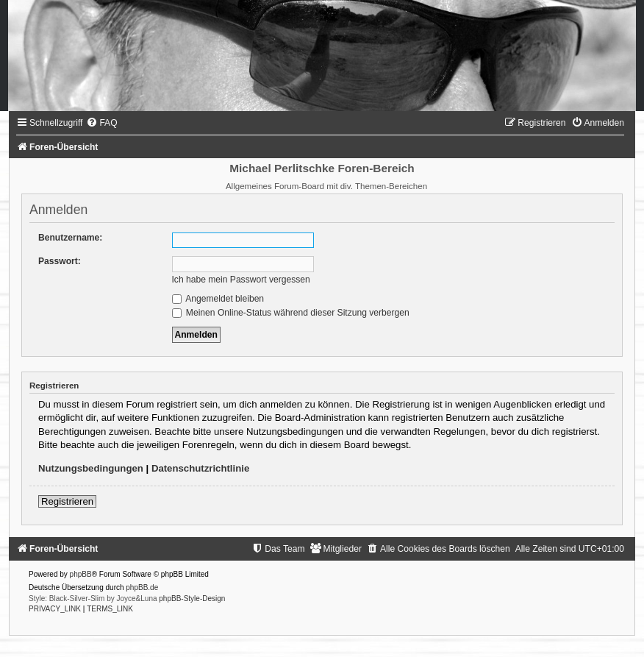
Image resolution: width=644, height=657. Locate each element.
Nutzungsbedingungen (91, 468)
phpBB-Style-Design (192, 599)
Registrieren (67, 501)
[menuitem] (101, 123)
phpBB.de (142, 587)
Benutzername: (70, 238)
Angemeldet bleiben (218, 299)
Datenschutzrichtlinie (200, 468)
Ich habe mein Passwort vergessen (241, 280)
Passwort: (60, 261)
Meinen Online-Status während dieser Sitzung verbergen (291, 313)
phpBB (81, 574)
